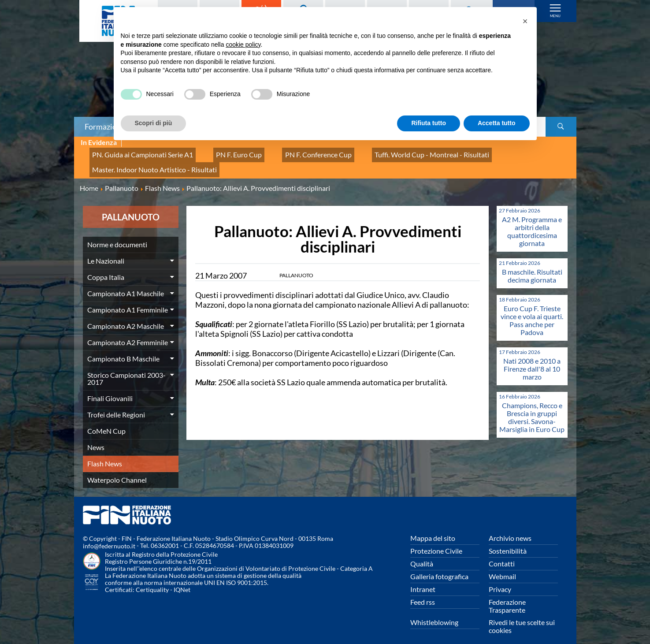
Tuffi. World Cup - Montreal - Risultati (388, 152)
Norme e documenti (117, 234)
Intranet (423, 579)
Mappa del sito (433, 528)
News (96, 437)
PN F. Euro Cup (220, 152)
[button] (525, 21)
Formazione (105, 127)
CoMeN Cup (106, 421)
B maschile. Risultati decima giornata (532, 266)
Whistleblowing (434, 612)
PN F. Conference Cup (289, 152)
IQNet (182, 580)
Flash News (105, 453)
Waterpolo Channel (117, 470)
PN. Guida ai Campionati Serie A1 (135, 152)
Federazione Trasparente (507, 596)
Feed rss (423, 592)
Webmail (502, 566)
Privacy (500, 579)
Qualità (422, 553)
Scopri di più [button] (154, 123)
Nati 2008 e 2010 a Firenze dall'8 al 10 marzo (532, 359)
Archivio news (510, 528)
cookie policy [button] (243, 45)
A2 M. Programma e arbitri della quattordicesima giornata (532, 221)
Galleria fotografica (439, 566)
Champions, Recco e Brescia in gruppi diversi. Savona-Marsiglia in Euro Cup (532, 407)
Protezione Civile (436, 541)
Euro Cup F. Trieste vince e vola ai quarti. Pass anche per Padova (532, 310)
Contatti (502, 553)
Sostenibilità (508, 541)
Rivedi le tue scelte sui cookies (522, 616)
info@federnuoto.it (109, 536)
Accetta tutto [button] (497, 123)
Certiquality (152, 580)
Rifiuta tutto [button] (429, 123)
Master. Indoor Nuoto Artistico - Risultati (146, 162)
